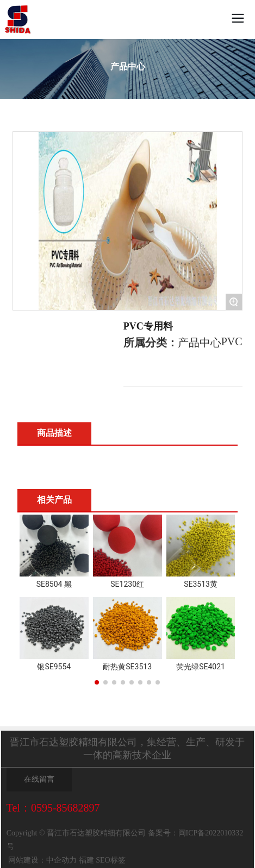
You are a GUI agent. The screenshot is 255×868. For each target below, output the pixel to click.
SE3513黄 (201, 584)
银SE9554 (54, 667)
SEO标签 (110, 860)
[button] (97, 682)
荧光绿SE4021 (201, 667)
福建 (85, 860)
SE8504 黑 (54, 584)
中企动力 (61, 860)
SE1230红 (127, 584)
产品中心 (128, 66)
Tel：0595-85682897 (53, 808)
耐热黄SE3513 (127, 667)
